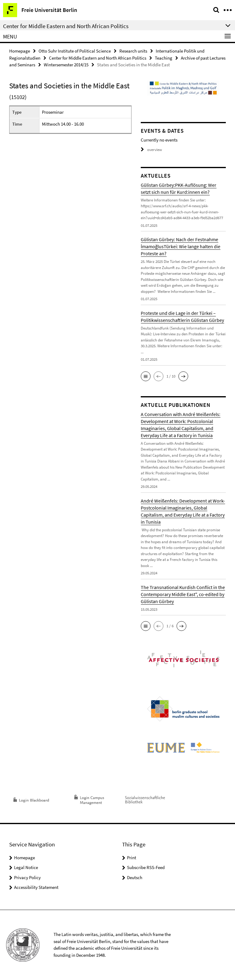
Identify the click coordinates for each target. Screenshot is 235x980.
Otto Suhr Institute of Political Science (75, 51)
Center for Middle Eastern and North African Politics (98, 58)
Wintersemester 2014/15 (66, 65)
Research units (133, 51)
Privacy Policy (27, 877)
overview (151, 150)
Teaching (164, 58)
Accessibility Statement (36, 887)
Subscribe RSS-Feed (146, 867)
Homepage (20, 51)
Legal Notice (26, 867)
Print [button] (132, 858)
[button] (146, 376)
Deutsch (135, 877)
